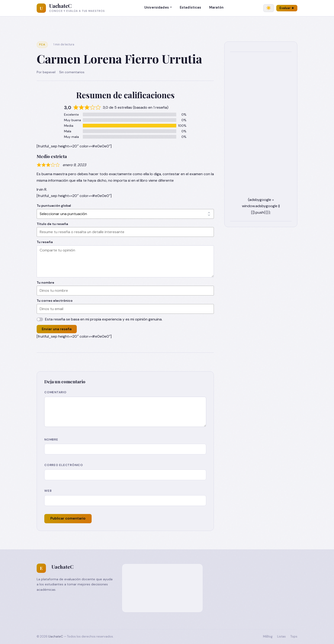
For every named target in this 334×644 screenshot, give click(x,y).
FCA (42, 45)
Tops (294, 636)
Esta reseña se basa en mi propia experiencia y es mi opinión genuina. (104, 319)
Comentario (55, 392)
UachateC (60, 6)
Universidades (157, 7)
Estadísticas (191, 7)
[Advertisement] (261, 127)
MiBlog (268, 636)
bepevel (49, 72)
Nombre (51, 439)
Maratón (217, 7)
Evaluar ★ (287, 8)
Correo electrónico (64, 465)
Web (48, 491)
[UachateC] (41, 8)
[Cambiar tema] (269, 8)
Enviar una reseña (57, 329)
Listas (281, 636)
